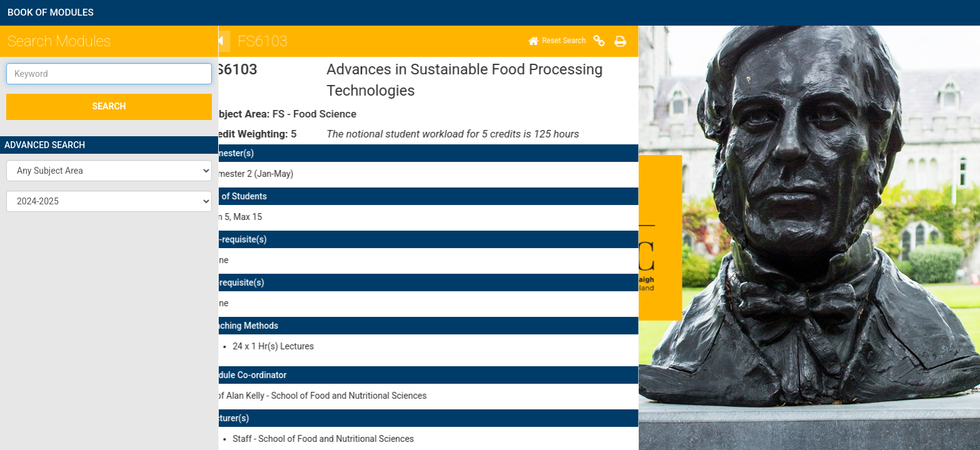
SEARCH (109, 106)
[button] (109, 171)
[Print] (260, 41)
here (282, 350)
